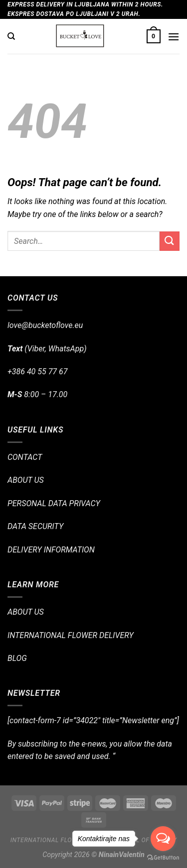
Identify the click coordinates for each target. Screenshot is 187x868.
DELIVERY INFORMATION (51, 550)
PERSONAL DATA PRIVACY (54, 503)
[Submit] (170, 241)
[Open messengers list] (163, 839)
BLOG (17, 658)
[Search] (11, 36)
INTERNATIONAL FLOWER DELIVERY (71, 635)
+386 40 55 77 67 (37, 372)
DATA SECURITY (35, 526)
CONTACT (25, 457)
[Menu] (174, 37)
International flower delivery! (64, 840)
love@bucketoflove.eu (45, 325)
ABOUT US (26, 480)
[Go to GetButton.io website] (163, 858)
